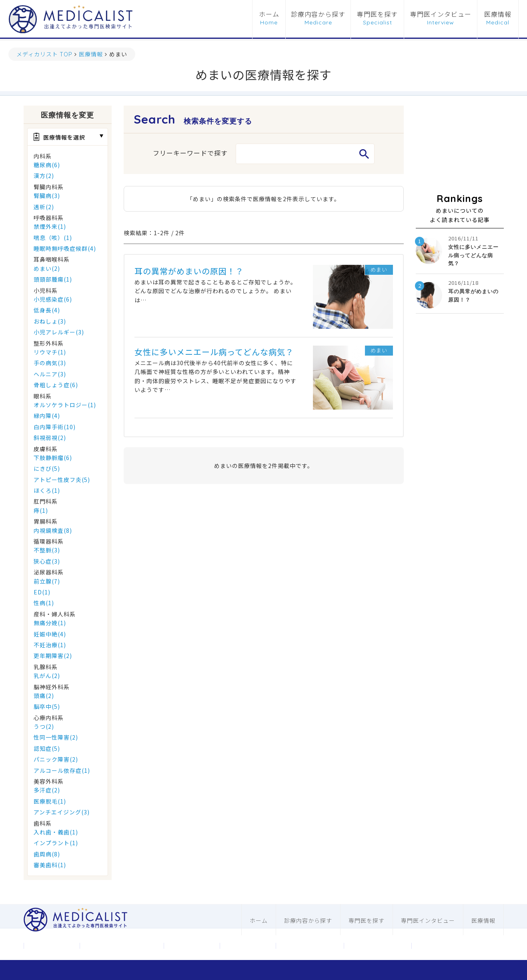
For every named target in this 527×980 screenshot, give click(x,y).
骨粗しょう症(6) (56, 385)
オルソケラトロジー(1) (65, 405)
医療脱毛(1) (50, 801)
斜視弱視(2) (50, 438)
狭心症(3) (47, 561)
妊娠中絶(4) (50, 634)
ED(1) (42, 592)
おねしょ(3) (50, 321)
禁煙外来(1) (50, 226)
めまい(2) (47, 268)
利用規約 (248, 946)
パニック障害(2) (56, 759)
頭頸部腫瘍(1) (53, 279)
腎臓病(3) (47, 196)
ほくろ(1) (47, 490)
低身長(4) (47, 310)
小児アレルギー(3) (59, 332)
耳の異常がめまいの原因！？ (189, 271)
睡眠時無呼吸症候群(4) (65, 248)
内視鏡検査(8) (53, 530)
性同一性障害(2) (56, 737)
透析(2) (44, 207)
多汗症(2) (47, 790)
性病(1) (44, 603)
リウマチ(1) (50, 352)
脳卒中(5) (47, 706)
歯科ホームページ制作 (378, 946)
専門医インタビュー (441, 14)
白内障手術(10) (55, 427)
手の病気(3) (50, 363)
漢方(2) (44, 176)
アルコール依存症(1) (62, 770)
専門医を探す (377, 14)
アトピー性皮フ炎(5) (62, 480)
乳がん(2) (47, 676)
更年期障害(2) (53, 656)
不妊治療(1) (50, 645)
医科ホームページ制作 (310, 946)
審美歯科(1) (50, 865)
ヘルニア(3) (50, 374)
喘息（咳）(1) (53, 238)
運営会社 (52, 946)
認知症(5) (47, 748)
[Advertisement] (460, 146)
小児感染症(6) (53, 299)
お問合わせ (191, 946)
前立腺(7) (47, 581)
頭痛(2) (44, 696)
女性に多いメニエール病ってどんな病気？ (214, 352)
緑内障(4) (47, 416)
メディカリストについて (122, 946)
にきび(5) (47, 468)
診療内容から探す (318, 14)
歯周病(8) (47, 854)
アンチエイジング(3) (62, 812)
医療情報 (498, 14)
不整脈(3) (47, 550)
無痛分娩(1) (50, 623)
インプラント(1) (56, 843)
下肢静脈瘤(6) (53, 458)
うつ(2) (44, 726)
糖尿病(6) (47, 165)
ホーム (269, 14)
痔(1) (41, 510)
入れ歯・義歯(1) (56, 832)
